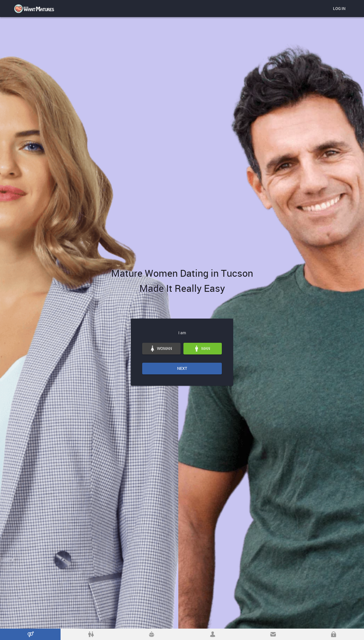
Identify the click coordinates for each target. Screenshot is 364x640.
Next (182, 368)
